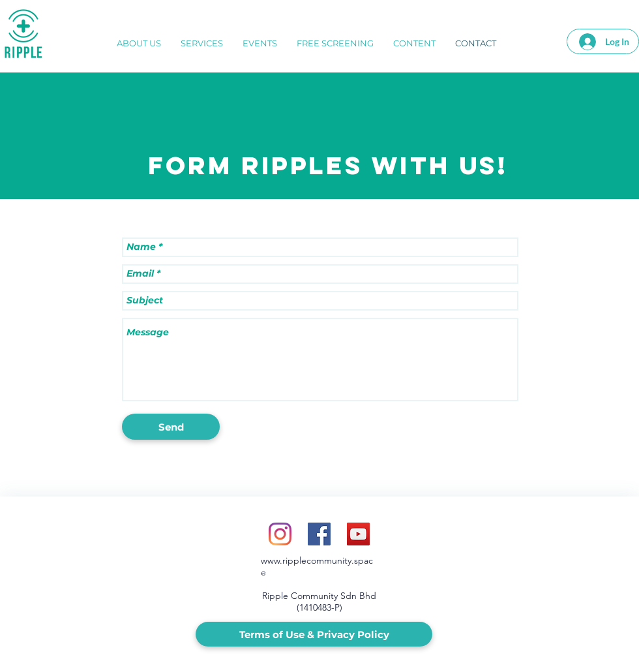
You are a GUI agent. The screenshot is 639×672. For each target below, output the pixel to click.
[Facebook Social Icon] (319, 534)
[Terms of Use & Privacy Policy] (314, 634)
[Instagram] (280, 534)
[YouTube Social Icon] (358, 534)
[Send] (171, 427)
